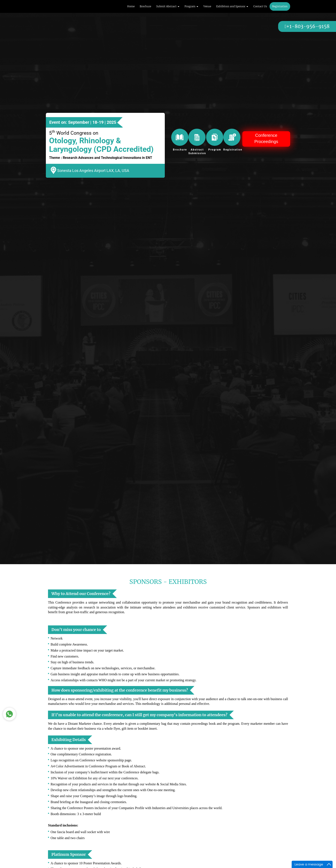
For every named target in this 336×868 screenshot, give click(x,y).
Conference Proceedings (266, 138)
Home (131, 6)
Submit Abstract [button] (168, 6)
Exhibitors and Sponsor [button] (232, 6)
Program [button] (191, 6)
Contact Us (260, 6)
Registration (280, 6)
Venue (207, 6)
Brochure (145, 6)
